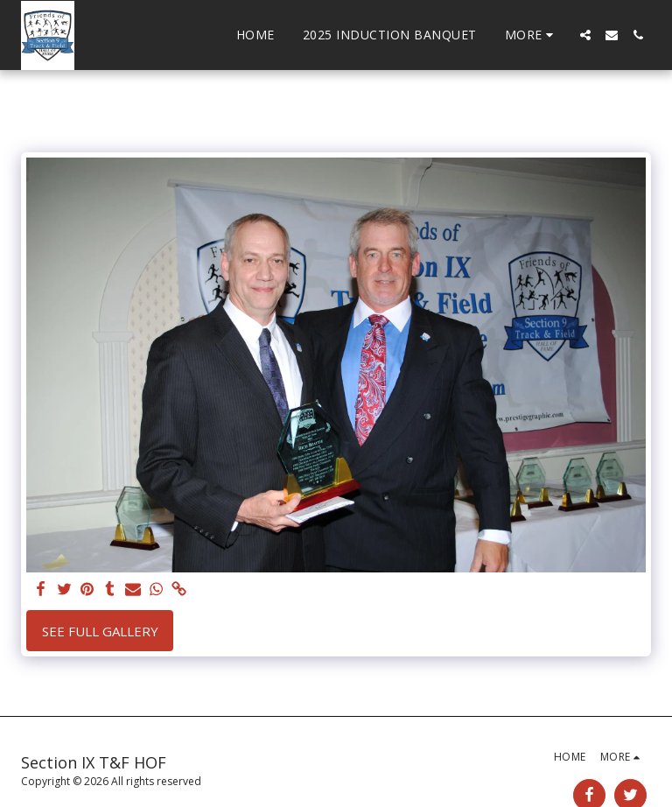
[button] (585, 35)
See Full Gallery (100, 631)
